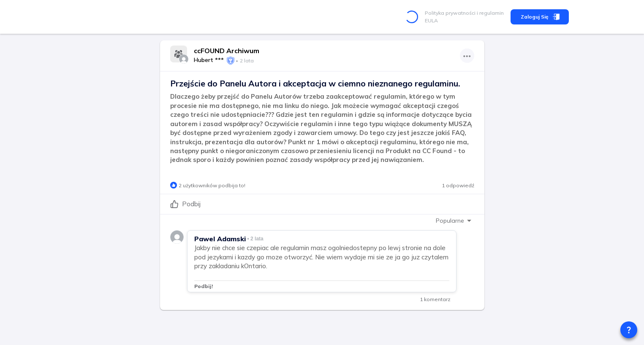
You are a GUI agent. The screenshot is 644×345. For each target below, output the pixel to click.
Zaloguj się (540, 17)
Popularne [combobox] (450, 221)
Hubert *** (209, 60)
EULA (431, 20)
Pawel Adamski (220, 239)
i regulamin (490, 13)
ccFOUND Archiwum (227, 51)
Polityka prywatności (450, 13)
